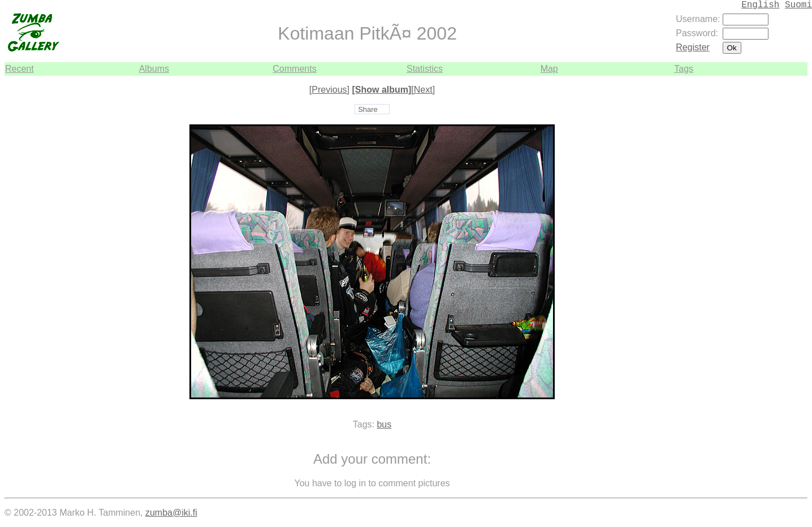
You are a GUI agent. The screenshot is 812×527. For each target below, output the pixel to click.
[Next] (423, 90)
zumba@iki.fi (171, 513)
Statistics (425, 69)
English (760, 5)
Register (693, 47)
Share (368, 109)
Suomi (798, 5)
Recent (20, 69)
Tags (684, 69)
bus (384, 424)
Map (549, 69)
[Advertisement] (774, 245)
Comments (294, 69)
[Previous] (329, 90)
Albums (154, 69)
